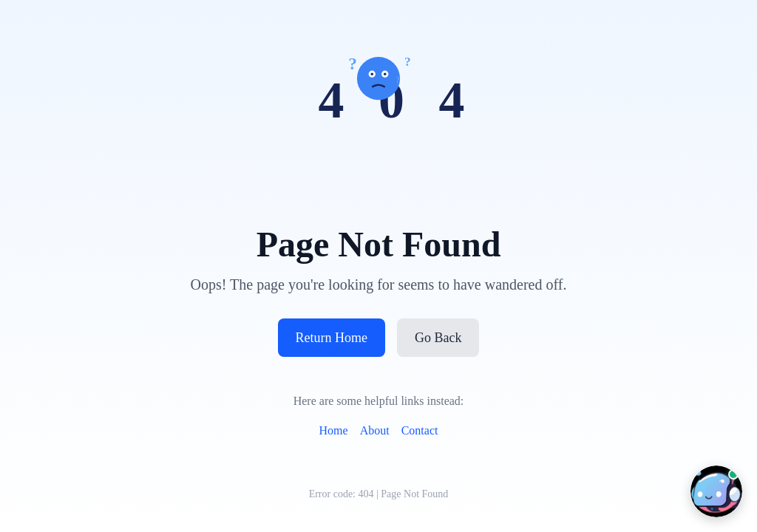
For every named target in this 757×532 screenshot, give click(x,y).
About (375, 430)
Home (334, 430)
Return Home (332, 338)
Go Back (438, 338)
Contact (420, 430)
